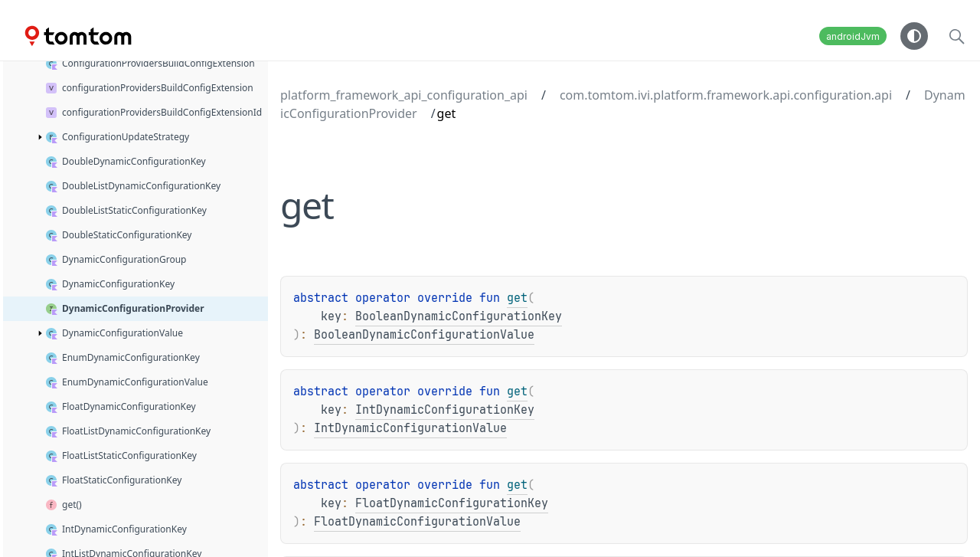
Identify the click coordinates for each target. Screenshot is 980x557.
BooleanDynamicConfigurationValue (424, 335)
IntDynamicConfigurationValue (410, 428)
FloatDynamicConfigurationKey (452, 503)
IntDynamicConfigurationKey (445, 410)
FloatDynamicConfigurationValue (417, 522)
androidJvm (853, 36)
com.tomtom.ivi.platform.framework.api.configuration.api (726, 95)
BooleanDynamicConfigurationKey (459, 316)
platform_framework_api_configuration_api (404, 95)
